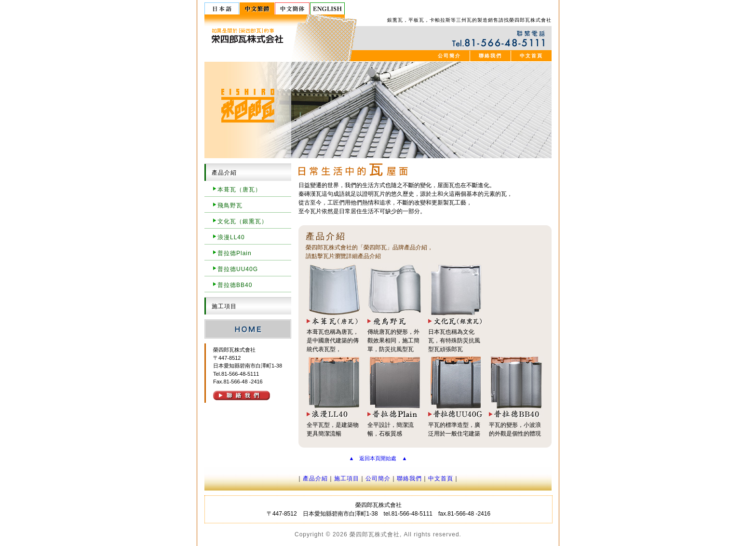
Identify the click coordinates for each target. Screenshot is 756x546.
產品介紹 (315, 478)
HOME (248, 329)
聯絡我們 (490, 56)
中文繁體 (257, 8)
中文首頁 (531, 56)
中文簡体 (292, 8)
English (328, 8)
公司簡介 (449, 56)
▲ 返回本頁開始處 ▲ (378, 458)
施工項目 (347, 478)
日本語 (222, 8)
